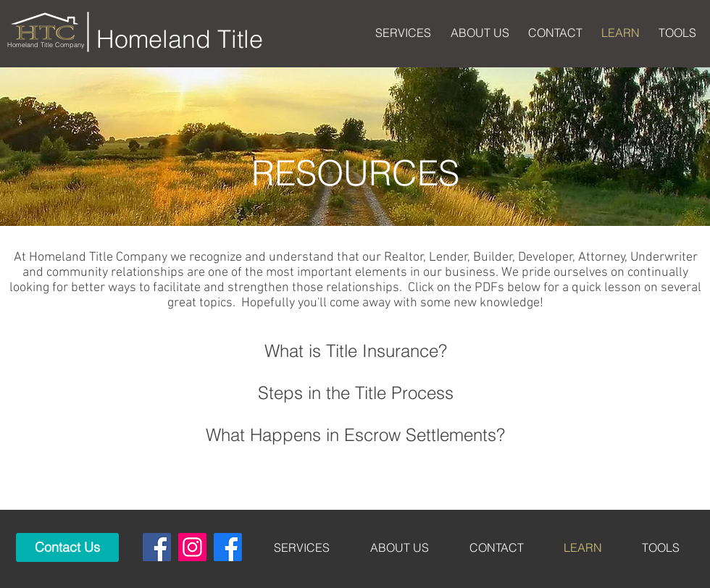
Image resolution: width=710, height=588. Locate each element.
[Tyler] (157, 547)
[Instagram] (192, 547)
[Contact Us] (67, 547)
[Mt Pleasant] (228, 547)
